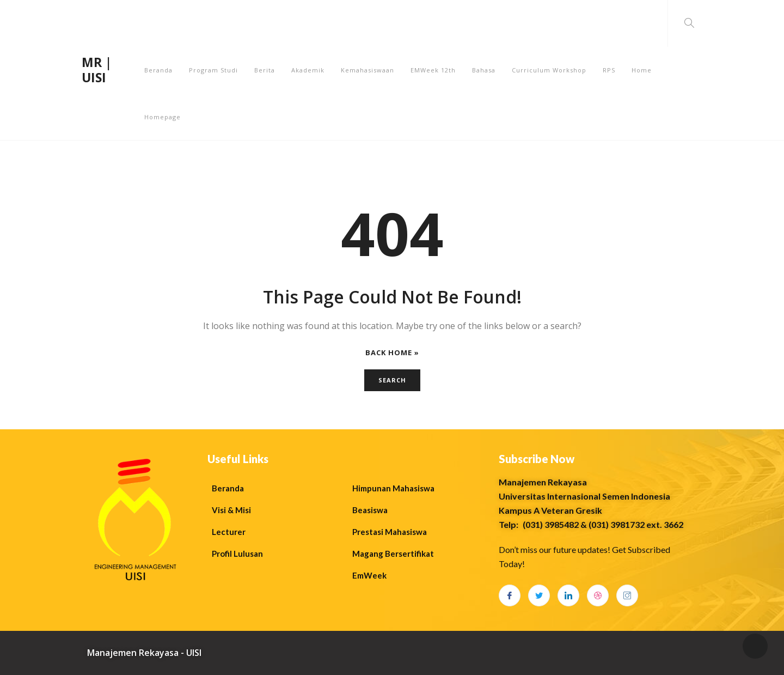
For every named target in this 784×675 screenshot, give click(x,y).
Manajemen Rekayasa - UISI (144, 653)
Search (392, 380)
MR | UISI (97, 70)
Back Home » (392, 353)
